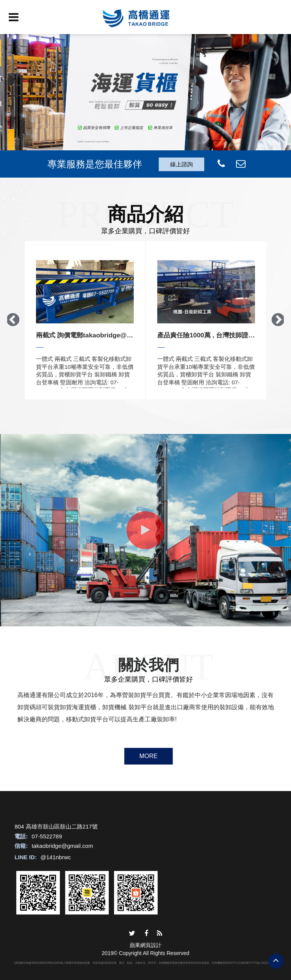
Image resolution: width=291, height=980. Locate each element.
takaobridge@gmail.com (62, 846)
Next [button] (278, 320)
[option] (145, 102)
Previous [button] (13, 320)
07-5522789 (47, 836)
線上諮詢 (181, 164)
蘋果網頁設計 (145, 945)
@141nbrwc (56, 857)
